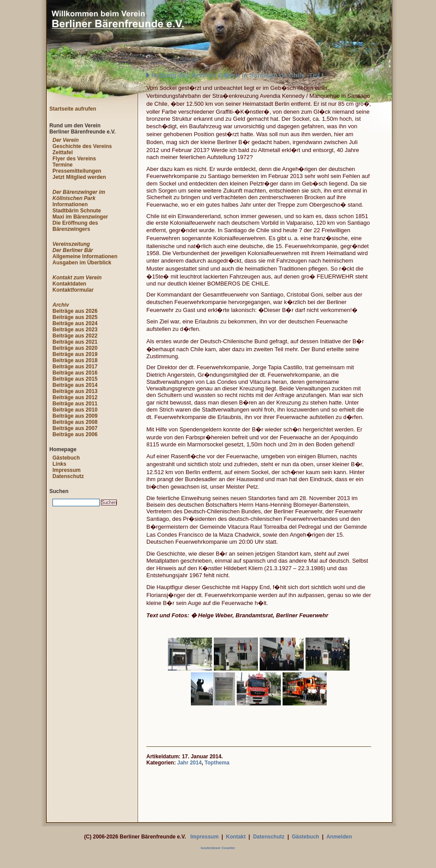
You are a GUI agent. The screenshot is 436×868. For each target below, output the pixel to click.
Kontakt (236, 837)
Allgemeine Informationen (85, 256)
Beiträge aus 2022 (75, 336)
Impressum (67, 470)
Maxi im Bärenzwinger (80, 217)
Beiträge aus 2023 (75, 330)
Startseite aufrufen (73, 109)
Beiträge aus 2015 (75, 379)
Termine (63, 165)
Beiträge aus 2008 (75, 422)
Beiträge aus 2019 (75, 354)
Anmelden (339, 837)
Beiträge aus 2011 (75, 404)
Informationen (70, 204)
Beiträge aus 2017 (75, 367)
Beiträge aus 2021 (75, 342)
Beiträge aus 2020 (75, 348)
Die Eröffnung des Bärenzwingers (75, 226)
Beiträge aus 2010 (75, 410)
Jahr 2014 (189, 763)
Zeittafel (63, 152)
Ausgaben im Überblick (82, 263)
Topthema (217, 763)
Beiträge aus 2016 (75, 373)
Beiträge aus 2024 (75, 323)
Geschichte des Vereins (82, 146)
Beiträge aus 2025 (75, 317)
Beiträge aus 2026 (75, 311)
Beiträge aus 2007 (75, 428)
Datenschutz (68, 476)
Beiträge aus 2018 (75, 360)
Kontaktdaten (69, 284)
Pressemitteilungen (77, 171)
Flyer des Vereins (74, 159)
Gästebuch (66, 458)
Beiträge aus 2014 (75, 385)
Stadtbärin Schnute (77, 211)
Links (59, 464)
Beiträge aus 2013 (75, 391)
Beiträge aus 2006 (75, 434)
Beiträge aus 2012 (75, 397)
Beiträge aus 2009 (75, 416)
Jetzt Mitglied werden (79, 177)
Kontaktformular (73, 290)
